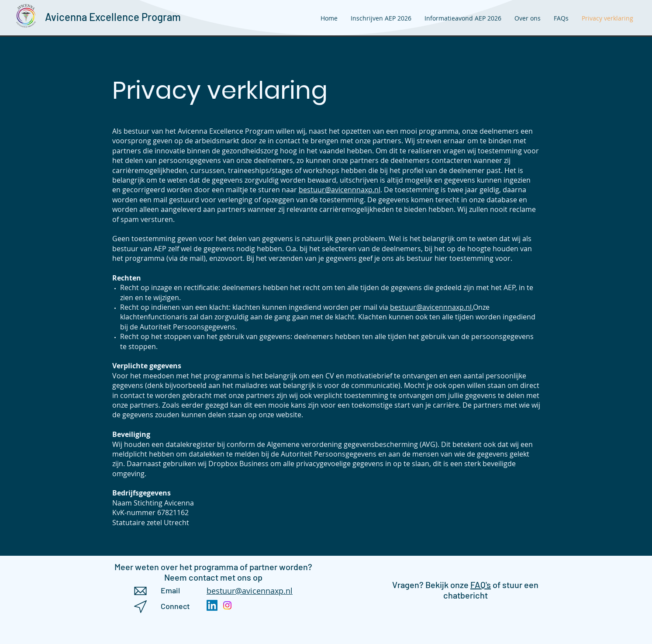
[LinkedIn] (212, 605)
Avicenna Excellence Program (113, 17)
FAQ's (481, 585)
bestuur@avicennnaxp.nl (340, 190)
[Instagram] (227, 605)
